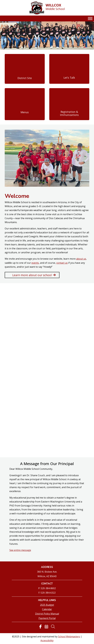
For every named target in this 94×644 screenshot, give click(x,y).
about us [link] (81, 259)
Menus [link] (25, 112)
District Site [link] (25, 78)
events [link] (35, 263)
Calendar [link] (47, 609)
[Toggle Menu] (90, 19)
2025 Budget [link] (47, 605)
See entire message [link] (20, 550)
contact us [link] (62, 263)
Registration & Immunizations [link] (69, 113)
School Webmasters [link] (69, 637)
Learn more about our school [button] (32, 275)
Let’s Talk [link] (69, 78)
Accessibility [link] (47, 640)
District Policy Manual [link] (47, 614)
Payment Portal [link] (47, 618)
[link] (37, 8)
